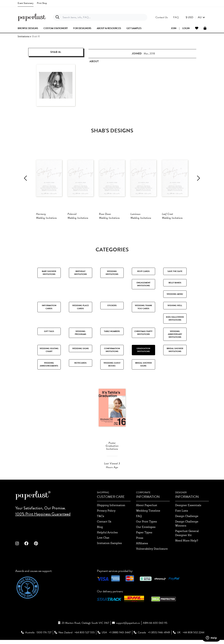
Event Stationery (26, 3)
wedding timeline (148, 525)
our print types (146, 536)
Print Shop (42, 3)
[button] (195, 17)
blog (100, 541)
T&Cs (101, 531)
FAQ (139, 531)
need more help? (187, 555)
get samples (134, 28)
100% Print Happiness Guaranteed (43, 528)
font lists (182, 525)
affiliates (142, 558)
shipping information (111, 520)
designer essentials (188, 520)
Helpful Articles (107, 547)
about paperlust (147, 520)
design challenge (187, 531)
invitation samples (109, 557)
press (140, 552)
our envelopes (146, 541)
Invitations (23, 36)
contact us (104, 536)
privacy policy (106, 525)
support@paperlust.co (128, 637)
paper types (144, 547)
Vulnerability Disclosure (152, 563)
